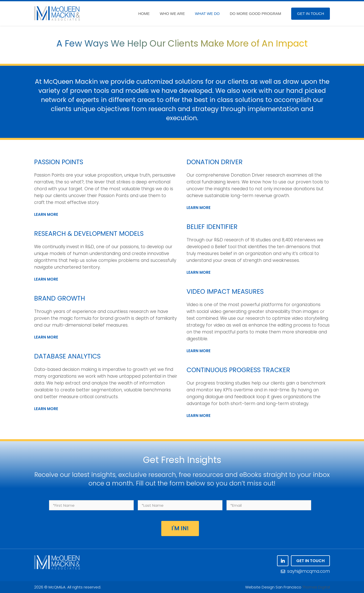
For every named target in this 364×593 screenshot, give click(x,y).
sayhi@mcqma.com (305, 571)
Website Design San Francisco (273, 587)
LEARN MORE (46, 214)
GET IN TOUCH (310, 561)
